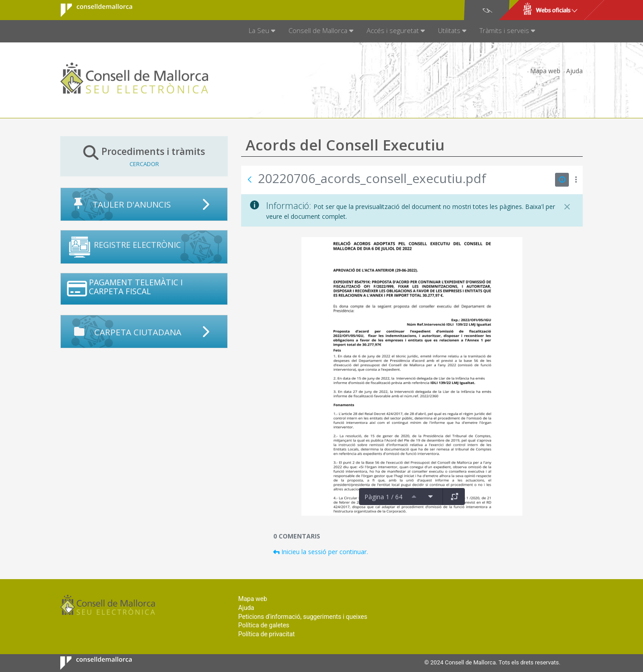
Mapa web (545, 71)
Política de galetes (263, 625)
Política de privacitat (266, 634)
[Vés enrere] (250, 179)
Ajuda (574, 71)
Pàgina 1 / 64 (383, 497)
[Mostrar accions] (576, 180)
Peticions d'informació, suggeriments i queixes (303, 617)
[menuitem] (262, 31)
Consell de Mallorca (91, 10)
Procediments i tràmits (144, 156)
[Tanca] (567, 207)
